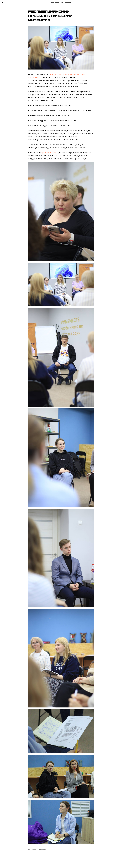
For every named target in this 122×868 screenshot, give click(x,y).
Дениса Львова (49, 153)
